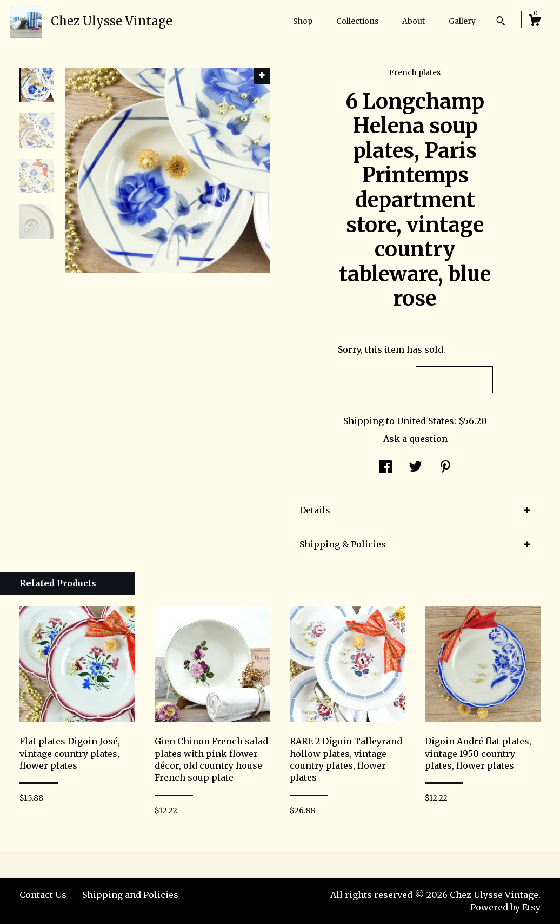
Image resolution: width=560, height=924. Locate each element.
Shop (303, 21)
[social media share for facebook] (385, 468)
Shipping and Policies (130, 895)
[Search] (501, 22)
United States (425, 421)
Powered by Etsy (505, 907)
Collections (357, 21)
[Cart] (535, 22)
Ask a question (415, 439)
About (414, 21)
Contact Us (43, 895)
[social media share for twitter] (415, 468)
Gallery (462, 21)
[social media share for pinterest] (445, 468)
